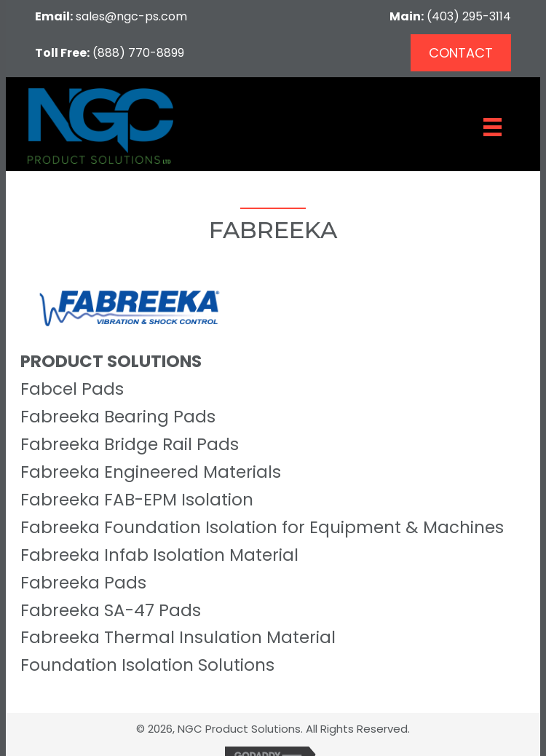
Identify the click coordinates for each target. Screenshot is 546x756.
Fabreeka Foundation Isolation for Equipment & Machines (262, 527)
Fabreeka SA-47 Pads (111, 610)
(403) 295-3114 (469, 16)
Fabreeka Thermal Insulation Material (178, 637)
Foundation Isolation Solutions (147, 665)
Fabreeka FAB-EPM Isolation (137, 500)
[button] (461, 53)
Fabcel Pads (72, 389)
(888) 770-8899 (138, 53)
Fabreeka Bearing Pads (118, 417)
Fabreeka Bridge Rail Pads (130, 444)
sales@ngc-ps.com (131, 16)
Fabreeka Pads (83, 583)
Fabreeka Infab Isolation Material (159, 555)
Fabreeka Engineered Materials (151, 472)
